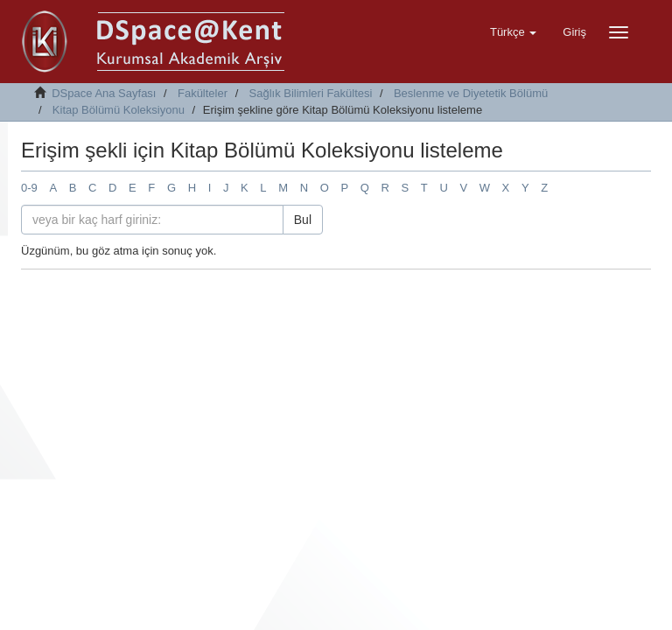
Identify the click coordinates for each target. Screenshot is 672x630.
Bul (303, 220)
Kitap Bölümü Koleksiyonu (119, 110)
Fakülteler (203, 93)
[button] (513, 32)
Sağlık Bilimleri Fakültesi (311, 93)
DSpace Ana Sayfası (104, 93)
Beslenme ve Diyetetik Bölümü (471, 93)
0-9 (29, 188)
